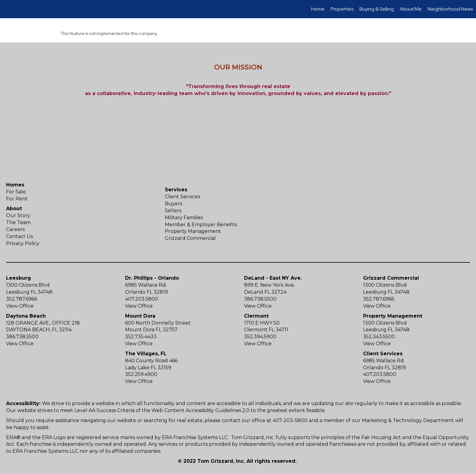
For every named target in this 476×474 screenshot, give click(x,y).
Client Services (182, 197)
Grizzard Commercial (190, 238)
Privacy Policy (23, 243)
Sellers (173, 211)
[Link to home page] (8, 9)
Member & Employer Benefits (201, 225)
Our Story (18, 215)
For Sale (16, 192)
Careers (15, 229)
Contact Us (19, 236)
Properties (342, 9)
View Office (20, 306)
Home (318, 9)
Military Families (184, 218)
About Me (411, 9)
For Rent (17, 199)
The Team (18, 222)
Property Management (193, 231)
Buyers (173, 204)
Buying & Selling (377, 9)
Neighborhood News (450, 9)
